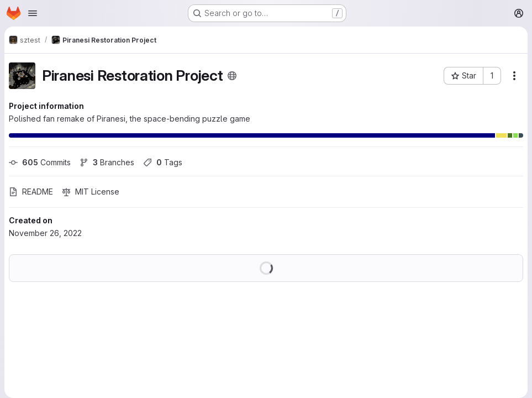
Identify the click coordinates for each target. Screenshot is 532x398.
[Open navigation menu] (33, 13)
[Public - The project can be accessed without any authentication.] (232, 76)
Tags (163, 162)
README (31, 192)
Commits (40, 162)
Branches (107, 162)
